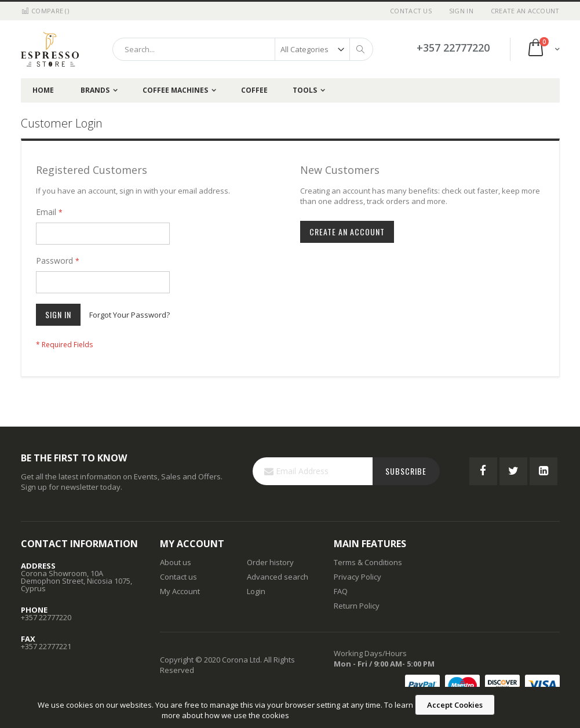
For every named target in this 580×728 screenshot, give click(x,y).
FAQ (341, 591)
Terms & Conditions (368, 562)
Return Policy (357, 606)
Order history (270, 562)
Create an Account (525, 11)
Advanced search (278, 577)
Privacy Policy (358, 577)
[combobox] (243, 49)
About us (176, 562)
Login (256, 591)
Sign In (461, 11)
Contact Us (411, 11)
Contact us (178, 577)
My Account (180, 591)
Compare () (45, 11)
